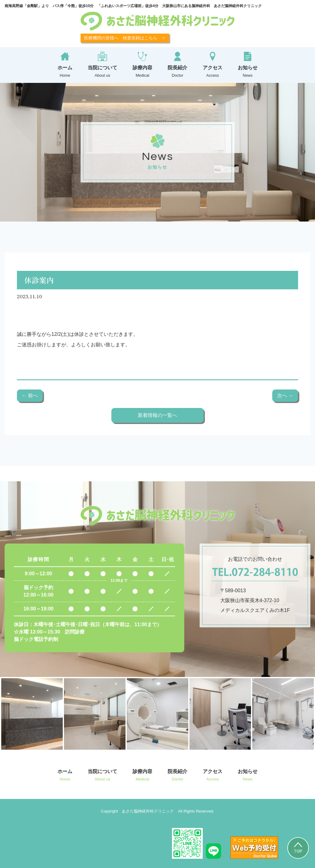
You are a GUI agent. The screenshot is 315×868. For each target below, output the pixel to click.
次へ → (285, 395)
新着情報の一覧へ (157, 415)
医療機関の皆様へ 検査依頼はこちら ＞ (125, 38)
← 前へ (30, 395)
